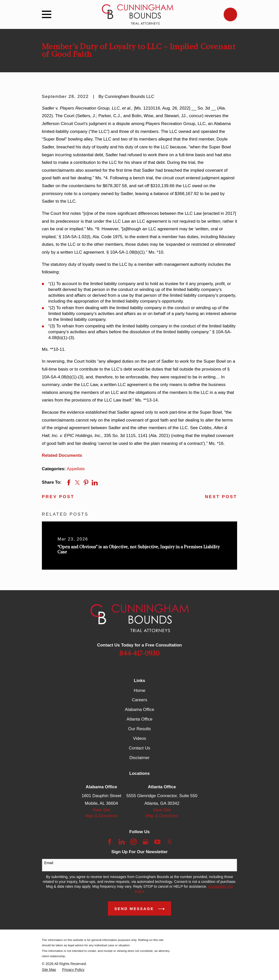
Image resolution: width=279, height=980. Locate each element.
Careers (139, 700)
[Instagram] (134, 842)
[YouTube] (157, 842)
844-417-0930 (139, 654)
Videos (140, 738)
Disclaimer (139, 758)
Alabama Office (140, 710)
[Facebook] (110, 842)
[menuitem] (49, 970)
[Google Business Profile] (145, 842)
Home (139, 690)
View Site (101, 810)
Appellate (76, 469)
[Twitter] (170, 842)
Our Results (140, 729)
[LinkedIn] (122, 842)
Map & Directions (101, 816)
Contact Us (139, 748)
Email (49, 863)
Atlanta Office (140, 719)
